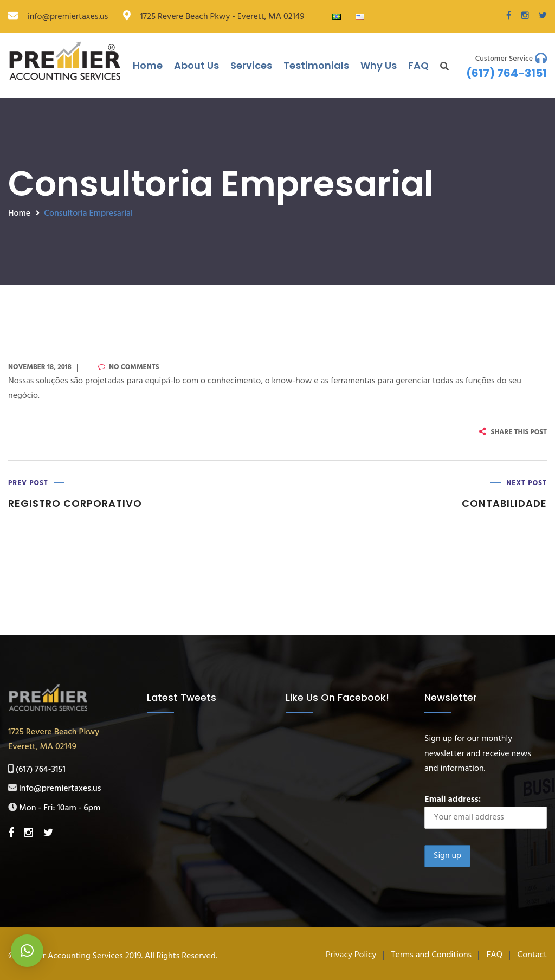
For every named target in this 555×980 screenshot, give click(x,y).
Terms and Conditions (431, 955)
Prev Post (28, 483)
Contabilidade (504, 503)
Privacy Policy (351, 955)
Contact (532, 955)
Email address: (486, 811)
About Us (196, 65)
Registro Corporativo (75, 503)
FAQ (418, 65)
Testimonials (316, 65)
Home (148, 65)
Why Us (379, 65)
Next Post (527, 483)
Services (251, 65)
